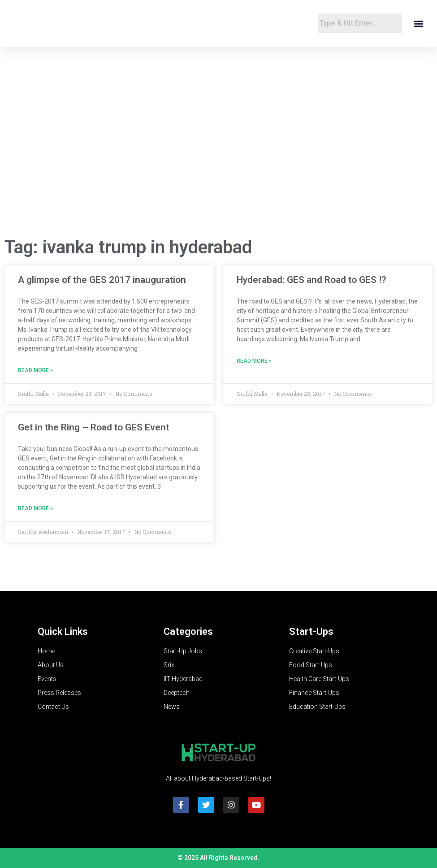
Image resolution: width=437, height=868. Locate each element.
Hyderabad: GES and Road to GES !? (312, 280)
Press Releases (59, 693)
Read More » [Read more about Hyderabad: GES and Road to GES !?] (254, 361)
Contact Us (53, 707)
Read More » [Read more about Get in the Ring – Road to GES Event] (35, 508)
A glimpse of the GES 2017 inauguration (102, 280)
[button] (418, 24)
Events (47, 679)
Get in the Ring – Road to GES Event (93, 427)
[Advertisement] (218, 158)
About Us (51, 665)
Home (46, 651)
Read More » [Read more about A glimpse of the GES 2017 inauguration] (35, 370)
